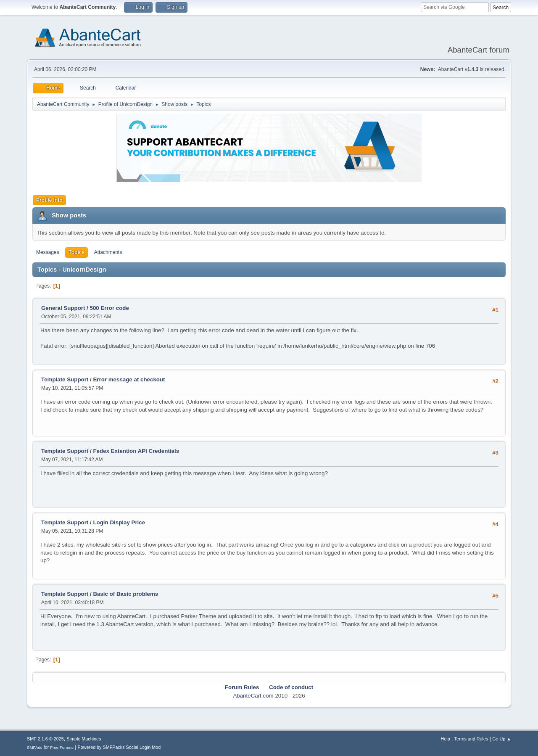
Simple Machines (84, 739)
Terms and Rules (471, 739)
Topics (76, 252)
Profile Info (49, 200)
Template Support (65, 379)
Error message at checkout (129, 379)
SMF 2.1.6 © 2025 (45, 739)
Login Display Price (119, 522)
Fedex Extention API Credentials (136, 451)
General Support (63, 308)
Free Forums (62, 747)
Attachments (108, 252)
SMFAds (35, 747)
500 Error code (109, 308)
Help (446, 739)
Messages (48, 252)
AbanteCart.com (253, 696)
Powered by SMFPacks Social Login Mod (119, 747)
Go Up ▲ (502, 739)
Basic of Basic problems (125, 594)
